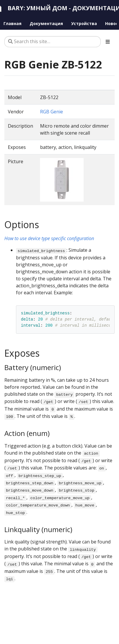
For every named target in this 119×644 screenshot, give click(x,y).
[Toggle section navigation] (108, 42)
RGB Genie (52, 112)
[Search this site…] (53, 42)
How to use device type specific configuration (49, 238)
